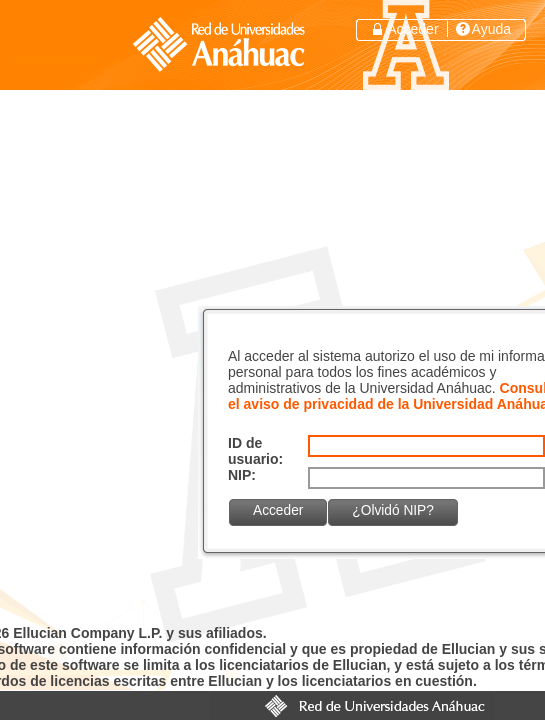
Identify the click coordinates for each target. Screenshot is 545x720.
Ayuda (491, 29)
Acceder (412, 29)
